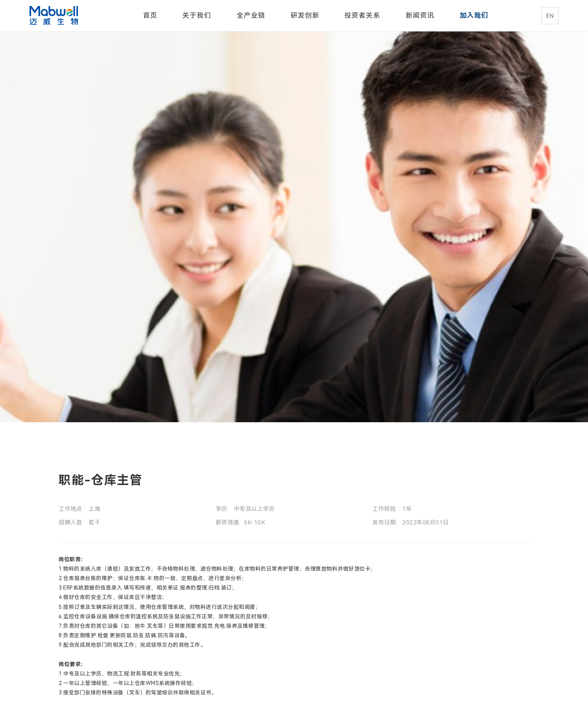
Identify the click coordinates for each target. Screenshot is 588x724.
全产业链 (251, 15)
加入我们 (474, 15)
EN (550, 16)
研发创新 (305, 15)
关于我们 (197, 15)
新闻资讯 (420, 15)
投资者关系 (362, 15)
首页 (150, 15)
